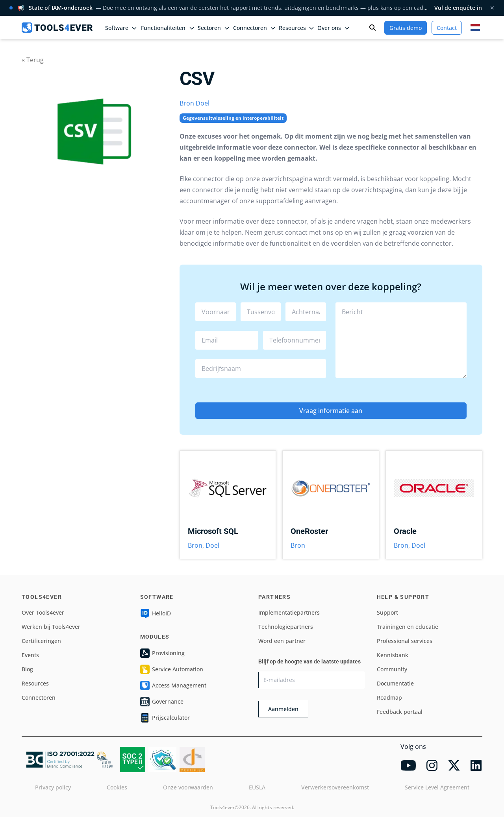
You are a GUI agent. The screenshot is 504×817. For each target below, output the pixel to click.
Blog (27, 669)
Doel (203, 103)
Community (392, 669)
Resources (35, 683)
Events (30, 655)
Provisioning (162, 653)
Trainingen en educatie (408, 627)
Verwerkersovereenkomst (335, 787)
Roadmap (389, 698)
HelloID (156, 613)
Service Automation (172, 669)
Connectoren (39, 698)
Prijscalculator (165, 718)
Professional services (405, 641)
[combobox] (261, 369)
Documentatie (395, 683)
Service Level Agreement (437, 787)
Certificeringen (41, 641)
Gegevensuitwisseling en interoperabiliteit (233, 118)
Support (387, 612)
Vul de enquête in (458, 8)
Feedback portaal (400, 712)
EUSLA (257, 787)
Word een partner (282, 641)
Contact (447, 28)
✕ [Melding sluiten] (492, 8)
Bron (187, 103)
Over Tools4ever (43, 612)
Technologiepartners (286, 627)
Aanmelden (283, 709)
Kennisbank (393, 655)
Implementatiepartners (289, 612)
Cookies (117, 787)
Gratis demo (406, 28)
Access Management (173, 685)
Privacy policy (53, 787)
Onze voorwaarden (188, 787)
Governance (162, 702)
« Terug (33, 60)
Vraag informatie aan (331, 411)
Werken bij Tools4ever (51, 627)
